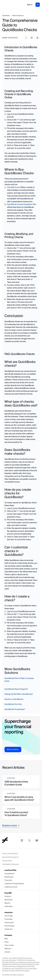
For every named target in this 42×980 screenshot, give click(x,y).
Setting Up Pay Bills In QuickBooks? (19, 694)
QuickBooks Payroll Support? (16, 689)
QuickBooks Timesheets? (15, 709)
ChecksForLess (13, 187)
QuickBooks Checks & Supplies (20, 204)
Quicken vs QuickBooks (14, 699)
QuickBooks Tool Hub (13, 704)
